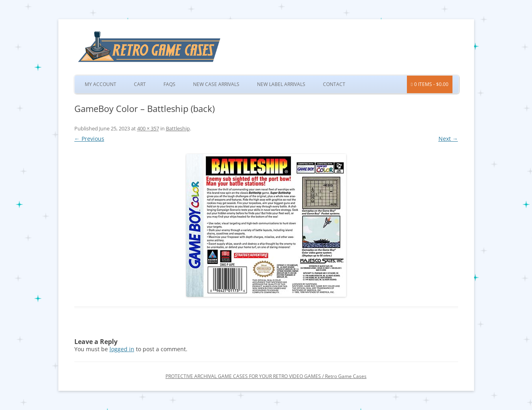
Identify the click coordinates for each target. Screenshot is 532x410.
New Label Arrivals (281, 84)
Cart (140, 84)
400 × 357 (148, 128)
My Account (101, 84)
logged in (122, 349)
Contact (334, 84)
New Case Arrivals (216, 84)
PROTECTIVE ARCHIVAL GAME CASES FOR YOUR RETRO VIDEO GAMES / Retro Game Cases (266, 376)
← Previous (89, 139)
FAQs (169, 84)
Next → (448, 139)
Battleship (178, 128)
